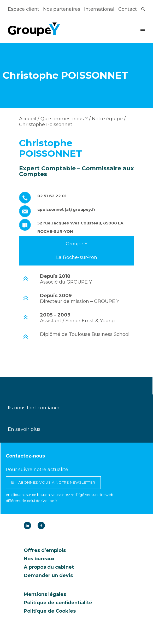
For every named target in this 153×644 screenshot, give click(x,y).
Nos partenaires (62, 9)
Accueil (28, 119)
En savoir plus (24, 429)
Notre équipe (107, 119)
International (99, 9)
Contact (128, 9)
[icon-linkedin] (29, 526)
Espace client (23, 9)
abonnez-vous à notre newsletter (53, 482)
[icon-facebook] (41, 526)
